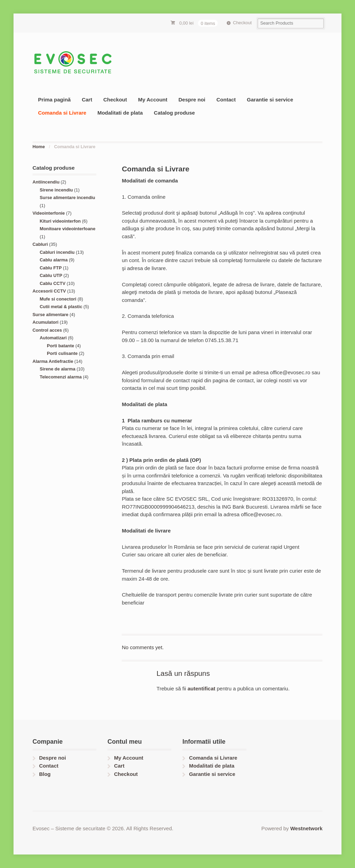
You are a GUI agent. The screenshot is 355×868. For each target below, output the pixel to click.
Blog (45, 774)
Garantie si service (270, 100)
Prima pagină (54, 100)
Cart (87, 100)
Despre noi (192, 100)
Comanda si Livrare (62, 113)
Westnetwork (306, 828)
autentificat (201, 688)
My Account (153, 100)
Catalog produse (174, 113)
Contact (226, 100)
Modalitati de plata (120, 113)
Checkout (242, 23)
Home (39, 147)
